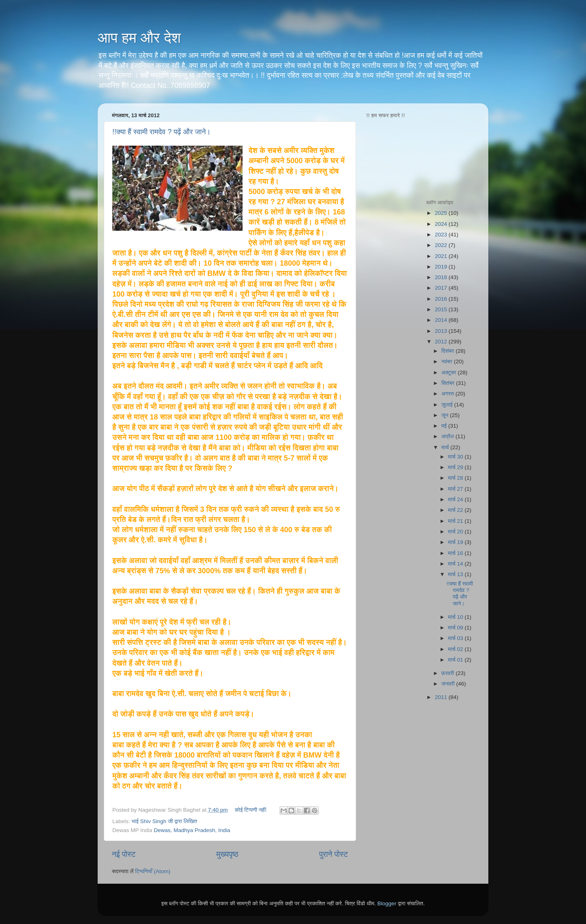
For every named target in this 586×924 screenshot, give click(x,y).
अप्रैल (449, 436)
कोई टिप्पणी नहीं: (252, 810)
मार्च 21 (456, 521)
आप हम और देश (139, 38)
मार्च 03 (456, 638)
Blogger (387, 903)
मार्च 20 (456, 532)
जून (446, 415)
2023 (442, 235)
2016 (442, 299)
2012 (442, 342)
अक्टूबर (450, 372)
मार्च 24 (456, 499)
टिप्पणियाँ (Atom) (153, 871)
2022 (442, 245)
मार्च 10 (456, 617)
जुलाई (448, 405)
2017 (442, 288)
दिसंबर (449, 351)
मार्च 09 (456, 628)
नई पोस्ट (124, 854)
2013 (442, 331)
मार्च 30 (456, 457)
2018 (442, 277)
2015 (442, 309)
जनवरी (449, 684)
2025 (442, 213)
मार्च (446, 447)
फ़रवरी (449, 673)
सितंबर (449, 383)
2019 (442, 267)
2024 (442, 224)
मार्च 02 (456, 649)
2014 (442, 320)
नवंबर (448, 362)
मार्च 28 (456, 478)
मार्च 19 (456, 542)
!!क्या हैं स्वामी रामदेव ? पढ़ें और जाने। (162, 132)
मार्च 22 (456, 510)
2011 (442, 697)
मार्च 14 (456, 564)
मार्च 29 (456, 467)
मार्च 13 (456, 574)
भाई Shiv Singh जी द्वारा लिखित (164, 821)
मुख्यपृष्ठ (227, 854)
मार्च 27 (456, 489)
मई (445, 426)
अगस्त (449, 394)
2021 (442, 256)
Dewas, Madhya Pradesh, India (192, 830)
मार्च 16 (456, 553)
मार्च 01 (456, 660)
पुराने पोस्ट (333, 854)
